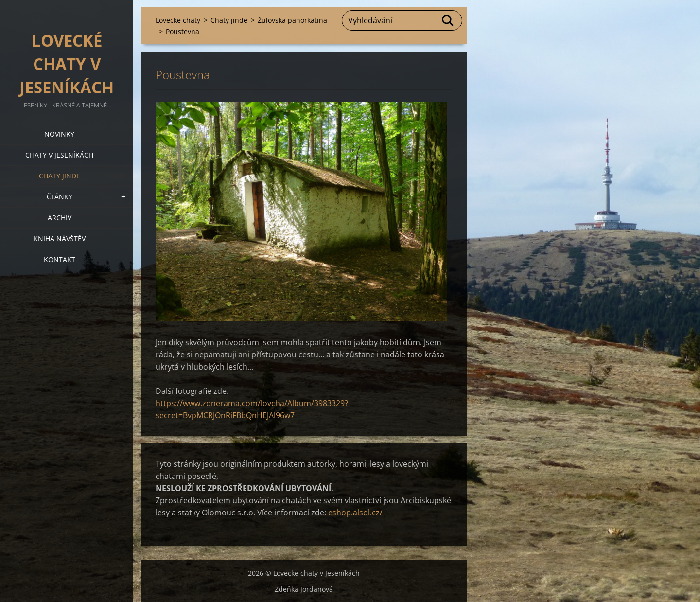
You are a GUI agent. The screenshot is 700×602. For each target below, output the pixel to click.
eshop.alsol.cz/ (355, 513)
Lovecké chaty (178, 20)
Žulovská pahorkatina (292, 20)
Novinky (59, 134)
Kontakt (60, 259)
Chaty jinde (60, 176)
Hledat (448, 20)
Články (60, 197)
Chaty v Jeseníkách (59, 155)
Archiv (60, 218)
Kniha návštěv (60, 239)
